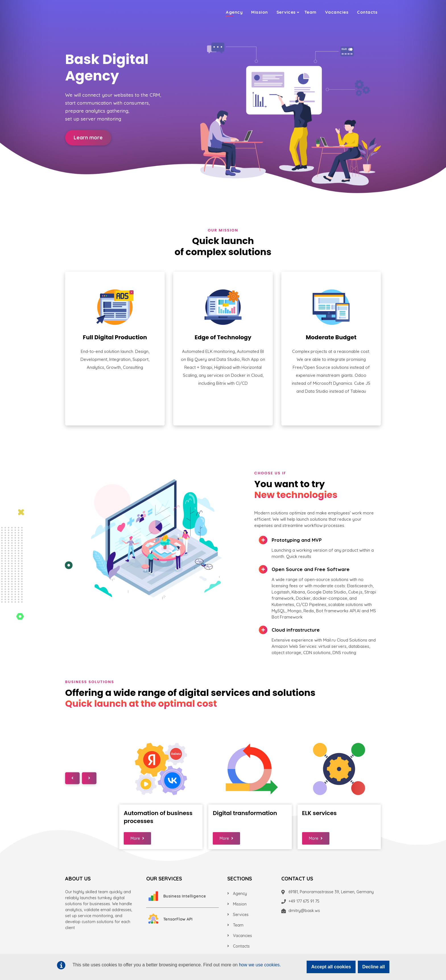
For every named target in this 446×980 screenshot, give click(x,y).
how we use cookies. (260, 965)
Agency (234, 11)
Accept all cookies (331, 967)
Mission (260, 11)
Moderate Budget (331, 337)
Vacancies (337, 11)
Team (310, 11)
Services (286, 11)
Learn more (88, 138)
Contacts (367, 11)
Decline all (374, 967)
